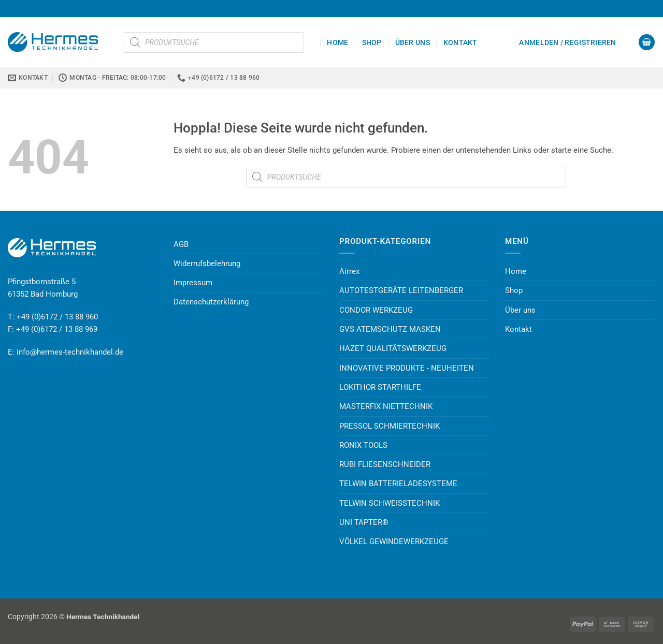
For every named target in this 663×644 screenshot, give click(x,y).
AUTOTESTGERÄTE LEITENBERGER (401, 290)
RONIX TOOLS (363, 445)
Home (337, 42)
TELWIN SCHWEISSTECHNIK (390, 503)
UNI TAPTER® (364, 522)
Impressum (193, 283)
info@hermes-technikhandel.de (70, 352)
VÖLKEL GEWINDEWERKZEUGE (394, 541)
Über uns (413, 42)
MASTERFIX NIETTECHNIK (386, 406)
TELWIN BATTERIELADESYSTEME (398, 484)
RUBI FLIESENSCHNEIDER (385, 464)
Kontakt (460, 42)
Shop (372, 42)
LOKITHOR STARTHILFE (380, 387)
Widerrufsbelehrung (207, 264)
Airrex (349, 271)
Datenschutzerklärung (211, 302)
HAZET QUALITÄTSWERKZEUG (393, 348)
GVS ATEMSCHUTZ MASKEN (390, 329)
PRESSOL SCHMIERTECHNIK (390, 426)
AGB (181, 244)
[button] (567, 42)
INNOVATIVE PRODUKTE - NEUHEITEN (407, 368)
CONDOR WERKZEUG (376, 310)
